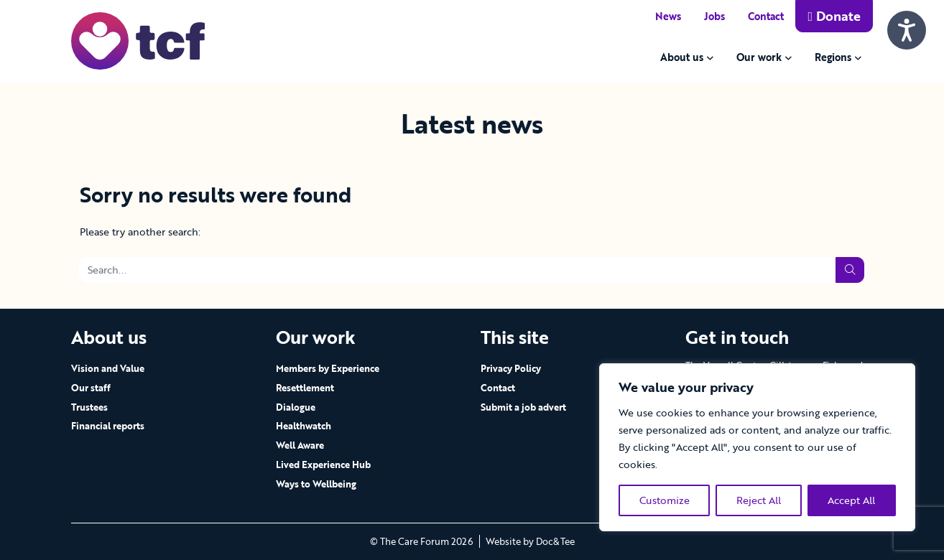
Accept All (851, 500)
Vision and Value (108, 368)
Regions (833, 57)
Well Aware (300, 445)
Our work (759, 57)
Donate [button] (834, 16)
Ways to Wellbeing (316, 484)
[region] (757, 447)
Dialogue (296, 407)
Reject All (759, 500)
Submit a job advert (523, 407)
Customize (665, 500)
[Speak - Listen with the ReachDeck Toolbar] (907, 30)
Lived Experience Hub (323, 465)
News (668, 16)
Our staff (91, 388)
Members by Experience (328, 368)
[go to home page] (138, 40)
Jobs (714, 16)
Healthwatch (304, 426)
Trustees (89, 407)
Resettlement (305, 388)
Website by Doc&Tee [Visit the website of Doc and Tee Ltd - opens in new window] (530, 541)
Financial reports (108, 426)
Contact (766, 16)
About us (682, 57)
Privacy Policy (511, 368)
